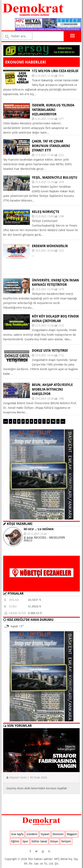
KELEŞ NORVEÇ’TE (46, 212)
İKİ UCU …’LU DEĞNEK (39, 529)
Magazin (72, 834)
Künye (54, 841)
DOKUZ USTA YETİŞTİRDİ (50, 351)
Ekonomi (58, 834)
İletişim (66, 841)
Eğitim (15, 841)
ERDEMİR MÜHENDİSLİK (50, 246)
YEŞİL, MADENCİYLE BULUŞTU (54, 178)
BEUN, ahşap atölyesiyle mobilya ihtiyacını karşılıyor (52, 389)
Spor (25, 841)
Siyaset (45, 834)
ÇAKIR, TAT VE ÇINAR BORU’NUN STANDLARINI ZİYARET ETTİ (51, 146)
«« (6, 421)
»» (63, 421)
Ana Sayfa (17, 834)
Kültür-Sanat (39, 841)
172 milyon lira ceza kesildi (55, 71)
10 (53, 421)
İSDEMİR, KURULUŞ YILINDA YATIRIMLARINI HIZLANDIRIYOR (53, 110)
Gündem (32, 834)
